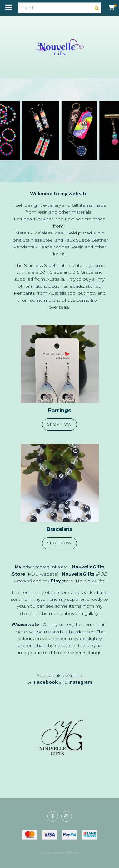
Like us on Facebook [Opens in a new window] (53, 816)
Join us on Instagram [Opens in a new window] (67, 816)
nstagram (81, 682)
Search (96, 8)
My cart (115, 5)
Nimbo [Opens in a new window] (73, 853)
